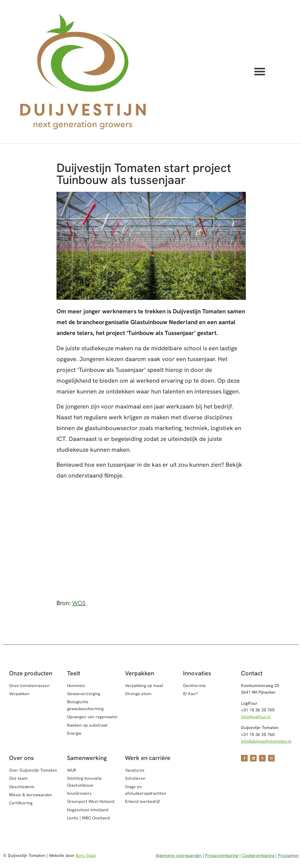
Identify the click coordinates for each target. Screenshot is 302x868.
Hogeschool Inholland (88, 810)
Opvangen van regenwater (92, 717)
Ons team (18, 778)
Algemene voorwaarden (179, 855)
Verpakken (19, 694)
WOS (79, 603)
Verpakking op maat (144, 686)
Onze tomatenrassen (29, 686)
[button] (260, 71)
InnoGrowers (79, 793)
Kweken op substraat (87, 725)
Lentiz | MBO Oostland (88, 818)
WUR (72, 770)
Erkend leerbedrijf (142, 801)
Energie (74, 733)
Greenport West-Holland (91, 801)
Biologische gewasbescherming (85, 705)
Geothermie (194, 686)
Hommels (76, 686)
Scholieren (135, 778)
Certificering (21, 803)
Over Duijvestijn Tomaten (33, 770)
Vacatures (135, 770)
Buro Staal (86, 855)
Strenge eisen (138, 694)
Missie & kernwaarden (31, 795)
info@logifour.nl (256, 717)
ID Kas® (191, 694)
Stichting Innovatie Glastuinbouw (84, 782)
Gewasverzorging (84, 694)
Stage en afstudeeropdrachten (146, 790)
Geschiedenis (22, 787)
